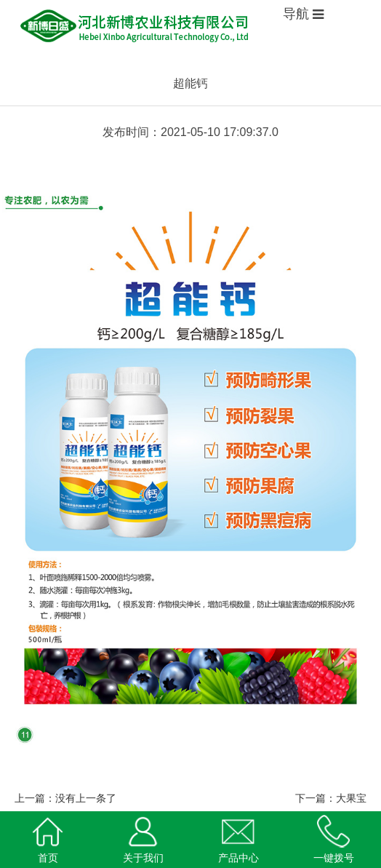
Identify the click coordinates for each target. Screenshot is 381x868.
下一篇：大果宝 (331, 798)
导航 (298, 14)
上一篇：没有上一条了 (65, 798)
